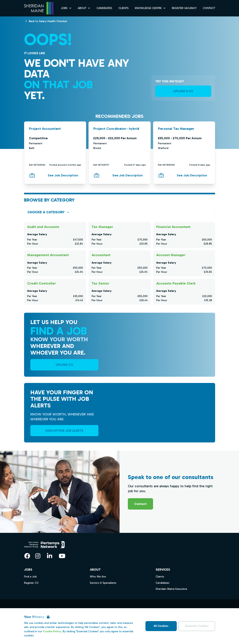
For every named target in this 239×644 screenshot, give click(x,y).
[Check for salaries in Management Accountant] (55, 263)
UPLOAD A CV (183, 91)
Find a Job (30, 577)
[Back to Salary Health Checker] (48, 21)
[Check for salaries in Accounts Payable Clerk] (184, 291)
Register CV (31, 583)
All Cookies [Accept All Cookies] (161, 626)
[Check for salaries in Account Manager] (184, 263)
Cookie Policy (52, 631)
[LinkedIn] (50, 556)
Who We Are (98, 577)
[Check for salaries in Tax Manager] (119, 235)
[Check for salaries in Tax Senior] (119, 291)
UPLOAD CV (64, 365)
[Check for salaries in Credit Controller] (55, 291)
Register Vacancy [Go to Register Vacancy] (184, 8)
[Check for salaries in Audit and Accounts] (55, 235)
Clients (160, 577)
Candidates (162, 583)
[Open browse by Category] (120, 212)
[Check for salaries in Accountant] (119, 263)
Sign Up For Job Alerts (64, 431)
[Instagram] (38, 556)
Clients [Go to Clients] (124, 8)
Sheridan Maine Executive (171, 589)
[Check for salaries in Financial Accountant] (184, 235)
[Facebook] (27, 556)
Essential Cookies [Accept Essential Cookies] (197, 626)
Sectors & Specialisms (103, 583)
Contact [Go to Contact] (209, 8)
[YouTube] (62, 556)
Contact (140, 504)
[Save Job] (32, 175)
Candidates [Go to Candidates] (104, 8)
